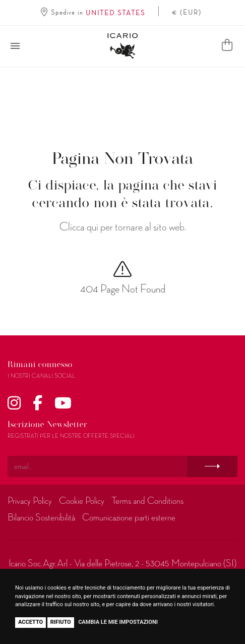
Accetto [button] (30, 622)
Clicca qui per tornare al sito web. (123, 227)
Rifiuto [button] (61, 622)
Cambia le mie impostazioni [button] (118, 622)
